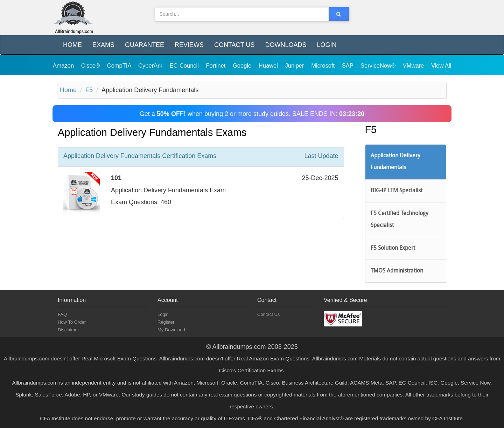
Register (166, 322)
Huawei (269, 65)
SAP (348, 65)
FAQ (62, 314)
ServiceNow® (379, 65)
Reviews (189, 45)
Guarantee (145, 45)
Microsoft (324, 65)
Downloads (286, 45)
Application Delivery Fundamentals (395, 162)
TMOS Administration (397, 271)
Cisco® (91, 65)
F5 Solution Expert (393, 248)
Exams (103, 45)
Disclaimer (68, 330)
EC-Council (185, 65)
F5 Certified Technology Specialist (400, 220)
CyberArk (151, 65)
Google (243, 65)
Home (72, 45)
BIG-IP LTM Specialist (397, 191)
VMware (414, 65)
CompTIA (120, 65)
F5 (89, 90)
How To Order (72, 322)
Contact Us (234, 45)
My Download (171, 330)
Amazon (64, 65)
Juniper (295, 65)
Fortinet (217, 65)
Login (327, 45)
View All (441, 65)
